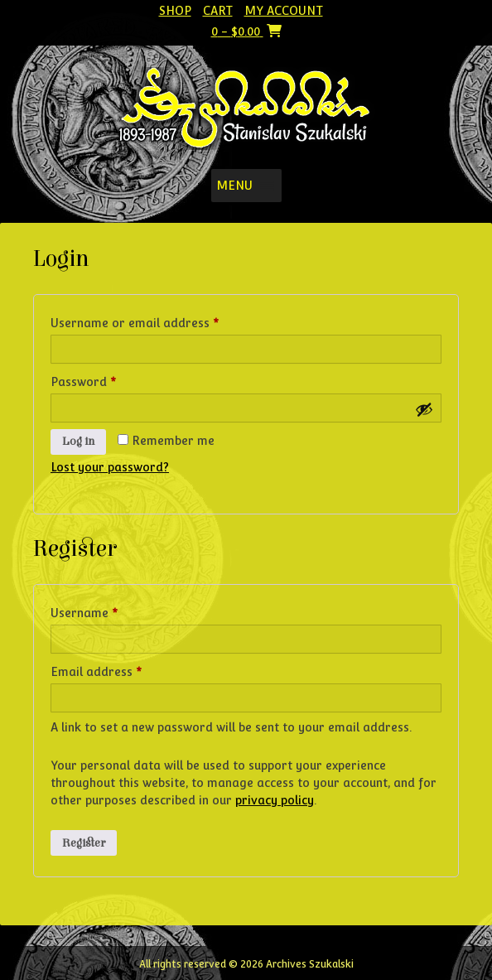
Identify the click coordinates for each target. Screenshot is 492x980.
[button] (234, 186)
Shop (175, 11)
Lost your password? (110, 467)
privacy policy (275, 800)
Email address (122, 669)
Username (110, 611)
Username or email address (160, 321)
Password (109, 379)
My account (284, 11)
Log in (78, 442)
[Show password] (424, 409)
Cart (218, 11)
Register (84, 843)
